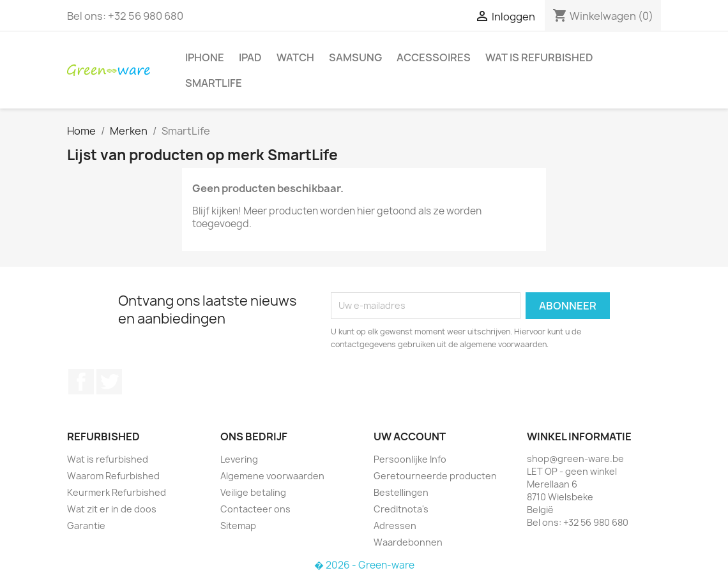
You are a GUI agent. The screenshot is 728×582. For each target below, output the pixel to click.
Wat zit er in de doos (112, 509)
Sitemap (238, 526)
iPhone (205, 57)
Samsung (355, 57)
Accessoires (434, 57)
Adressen (395, 526)
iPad (250, 57)
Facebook (81, 382)
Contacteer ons (255, 509)
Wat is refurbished (539, 57)
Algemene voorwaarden (272, 476)
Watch (295, 57)
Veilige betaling (253, 492)
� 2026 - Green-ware (364, 565)
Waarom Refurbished (113, 476)
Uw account (410, 436)
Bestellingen (401, 492)
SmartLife (214, 83)
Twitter (109, 382)
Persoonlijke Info (410, 459)
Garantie (86, 526)
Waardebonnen (408, 542)
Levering (239, 459)
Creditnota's (401, 509)
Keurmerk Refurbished (117, 492)
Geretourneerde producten (435, 476)
